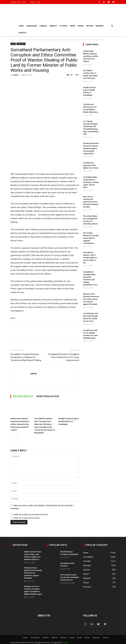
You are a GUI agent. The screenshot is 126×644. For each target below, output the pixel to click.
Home (21, 26)
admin (16, 75)
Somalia (43, 26)
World (81, 26)
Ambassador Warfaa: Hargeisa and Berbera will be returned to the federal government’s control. (20, 424)
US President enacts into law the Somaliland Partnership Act (70, 577)
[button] (112, 26)
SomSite (65, 643)
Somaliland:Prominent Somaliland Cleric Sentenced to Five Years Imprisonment (64, 357)
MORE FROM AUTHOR (48, 396)
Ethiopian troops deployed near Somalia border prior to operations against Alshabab (33, 573)
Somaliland (31, 26)
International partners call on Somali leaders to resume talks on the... (90, 258)
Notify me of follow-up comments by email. (31, 514)
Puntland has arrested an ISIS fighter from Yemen (91, 165)
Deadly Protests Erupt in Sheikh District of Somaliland (68, 421)
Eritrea (90, 26)
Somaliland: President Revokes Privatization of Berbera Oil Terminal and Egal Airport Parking (26, 357)
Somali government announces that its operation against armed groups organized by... (91, 148)
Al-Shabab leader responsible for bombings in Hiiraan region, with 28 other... (91, 182)
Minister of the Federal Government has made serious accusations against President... (91, 299)
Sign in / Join (35, 2)
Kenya (73, 26)
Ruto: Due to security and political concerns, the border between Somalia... (91, 202)
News (20, 40)
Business (100, 26)
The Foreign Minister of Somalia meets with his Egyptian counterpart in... (91, 238)
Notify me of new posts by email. (27, 518)
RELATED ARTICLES (23, 396)
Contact (23, 33)
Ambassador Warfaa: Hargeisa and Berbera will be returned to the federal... (91, 56)
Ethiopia (63, 26)
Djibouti (53, 26)
